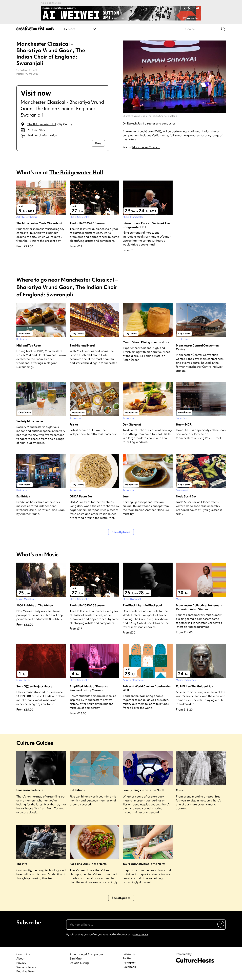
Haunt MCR (184, 424)
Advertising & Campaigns (86, 954)
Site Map (76, 958)
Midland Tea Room (29, 345)
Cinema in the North (30, 790)
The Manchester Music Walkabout (39, 223)
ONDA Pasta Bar (81, 496)
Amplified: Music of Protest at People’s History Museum (90, 688)
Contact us (23, 954)
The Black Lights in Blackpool (142, 605)
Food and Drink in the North (88, 864)
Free (98, 143)
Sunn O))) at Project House (34, 686)
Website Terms (26, 967)
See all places (121, 532)
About (20, 958)
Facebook (129, 967)
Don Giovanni (132, 424)
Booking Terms (26, 971)
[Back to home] (35, 30)
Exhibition (23, 496)
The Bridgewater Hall (42, 124)
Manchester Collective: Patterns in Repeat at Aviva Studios (199, 607)
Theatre (22, 864)
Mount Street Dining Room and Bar (146, 342)
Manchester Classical (146, 147)
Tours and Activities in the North (144, 864)
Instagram (130, 962)
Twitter (127, 958)
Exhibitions (77, 790)
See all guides (121, 898)
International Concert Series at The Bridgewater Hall (146, 225)
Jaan (126, 496)
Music (180, 790)
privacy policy (140, 935)
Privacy (21, 963)
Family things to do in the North (144, 790)
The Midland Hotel (82, 345)
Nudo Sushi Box (186, 496)
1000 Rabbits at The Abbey (35, 605)
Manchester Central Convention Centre (197, 347)
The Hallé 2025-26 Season (87, 223)
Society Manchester (30, 421)
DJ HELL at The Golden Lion (194, 686)
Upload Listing (79, 963)
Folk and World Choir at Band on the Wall (147, 688)
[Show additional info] (63, 136)
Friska (74, 424)
